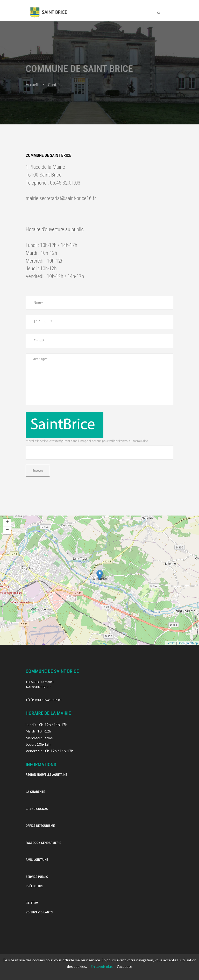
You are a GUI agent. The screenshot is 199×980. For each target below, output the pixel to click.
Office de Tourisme (40, 826)
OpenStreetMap (188, 643)
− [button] (7, 530)
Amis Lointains (37, 860)
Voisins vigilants (39, 912)
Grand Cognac (37, 809)
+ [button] (7, 523)
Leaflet (171, 643)
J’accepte (124, 966)
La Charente (35, 792)
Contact (55, 84)
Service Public (37, 877)
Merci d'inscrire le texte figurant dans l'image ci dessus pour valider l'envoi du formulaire (87, 441)
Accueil (32, 84)
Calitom (32, 903)
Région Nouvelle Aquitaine (46, 775)
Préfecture (35, 886)
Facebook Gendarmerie (43, 843)
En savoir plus (102, 966)
